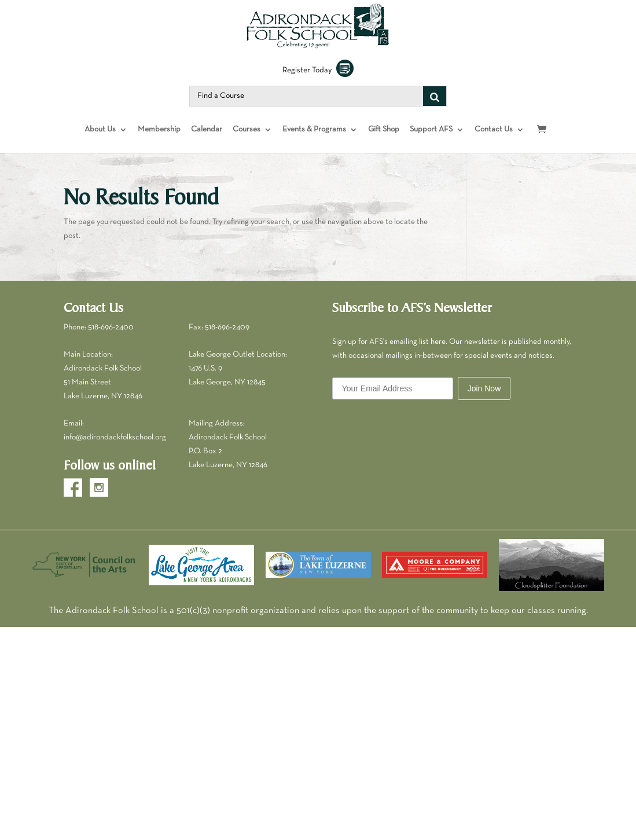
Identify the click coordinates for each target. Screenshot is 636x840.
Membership (159, 141)
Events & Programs (314, 141)
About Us (100, 141)
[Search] (435, 108)
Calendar (207, 141)
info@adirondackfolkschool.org (115, 449)
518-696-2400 (111, 338)
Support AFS (431, 141)
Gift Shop (384, 141)
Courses (247, 141)
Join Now (484, 400)
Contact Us (494, 141)
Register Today (318, 82)
